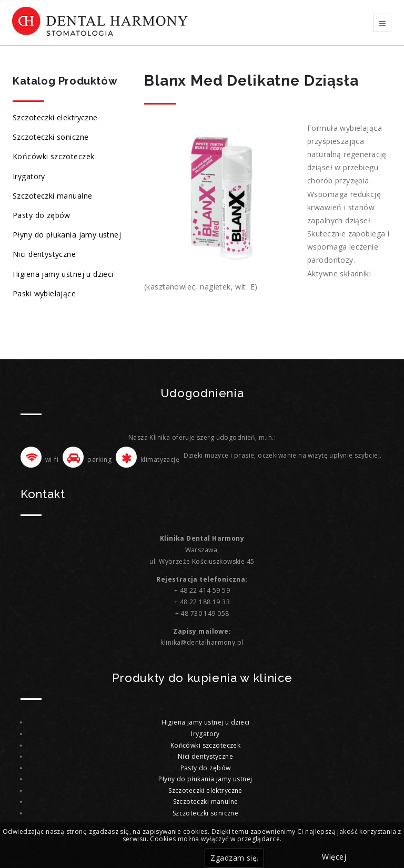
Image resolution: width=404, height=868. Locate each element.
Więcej (334, 857)
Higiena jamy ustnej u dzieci (63, 274)
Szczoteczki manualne (52, 196)
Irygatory (29, 176)
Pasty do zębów (42, 215)
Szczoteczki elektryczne (55, 117)
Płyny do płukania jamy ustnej (67, 235)
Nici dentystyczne (44, 254)
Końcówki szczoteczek (53, 156)
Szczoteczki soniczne (50, 137)
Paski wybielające (44, 293)
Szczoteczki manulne (206, 802)
